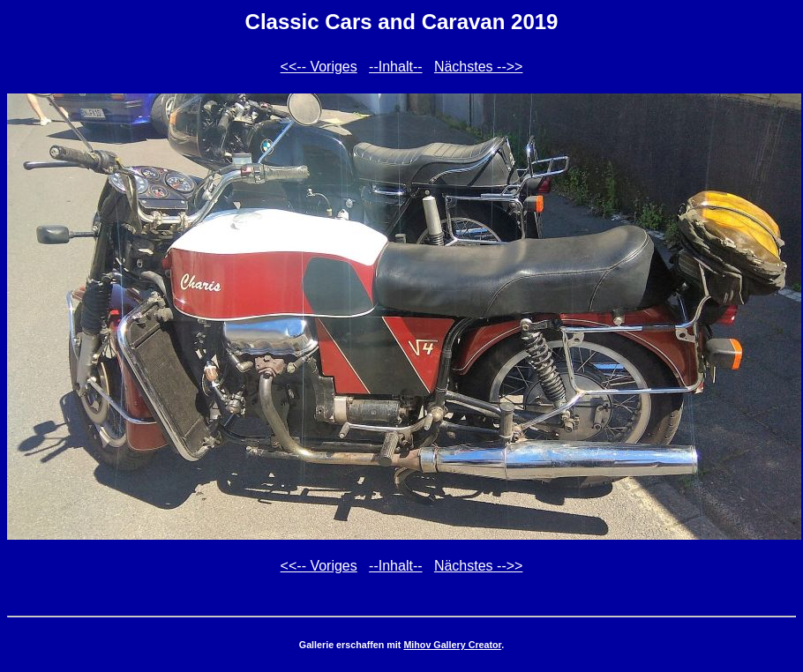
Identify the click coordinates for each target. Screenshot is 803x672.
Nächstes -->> (478, 67)
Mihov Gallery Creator (452, 645)
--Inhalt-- (395, 67)
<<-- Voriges (319, 67)
